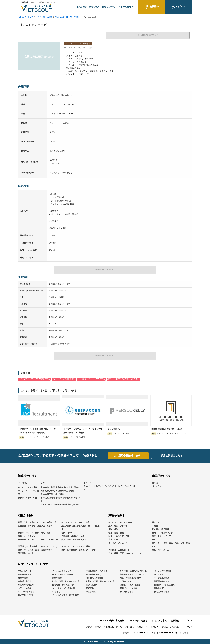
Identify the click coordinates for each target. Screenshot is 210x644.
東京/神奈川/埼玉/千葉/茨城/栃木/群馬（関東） (60, 487)
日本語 (155, 482)
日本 (43, 482)
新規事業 (90, 588)
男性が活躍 (57, 577)
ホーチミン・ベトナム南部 (29, 492)
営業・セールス (68, 532)
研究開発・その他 (26, 553)
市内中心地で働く (94, 574)
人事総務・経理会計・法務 (73, 536)
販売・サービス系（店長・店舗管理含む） (36, 549)
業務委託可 (159, 588)
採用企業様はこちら (172, 455)
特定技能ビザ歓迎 (26, 594)
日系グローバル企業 (129, 588)
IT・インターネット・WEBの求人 (91, 378)
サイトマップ (187, 626)
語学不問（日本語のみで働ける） (134, 571)
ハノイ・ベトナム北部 (44, 17)
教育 (154, 539)
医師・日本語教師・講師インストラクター (80, 549)
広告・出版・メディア (161, 536)
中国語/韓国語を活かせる (97, 571)
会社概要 (89, 626)
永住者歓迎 (91, 591)
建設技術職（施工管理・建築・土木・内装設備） (80, 527)
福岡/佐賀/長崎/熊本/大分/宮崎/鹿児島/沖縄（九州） (60, 499)
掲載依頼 (140, 626)
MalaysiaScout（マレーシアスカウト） (176, 632)
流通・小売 (113, 539)
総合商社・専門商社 (161, 529)
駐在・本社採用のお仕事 (130, 577)
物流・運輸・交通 (116, 532)
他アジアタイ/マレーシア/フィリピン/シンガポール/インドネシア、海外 (109, 486)
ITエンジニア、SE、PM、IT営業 (67, 17)
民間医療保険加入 (162, 581)
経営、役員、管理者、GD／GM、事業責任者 (37, 522)
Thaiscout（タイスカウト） (148, 632)
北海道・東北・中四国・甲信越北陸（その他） (60, 504)
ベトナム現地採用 (162, 577)
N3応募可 (56, 591)
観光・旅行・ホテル (161, 549)
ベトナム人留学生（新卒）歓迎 (65, 594)
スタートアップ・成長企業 (63, 588)
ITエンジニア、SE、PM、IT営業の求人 (34, 378)
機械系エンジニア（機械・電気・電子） (35, 532)
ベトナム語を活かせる (62, 571)
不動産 (155, 525)
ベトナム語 (157, 486)
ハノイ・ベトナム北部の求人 (64, 378)
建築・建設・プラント (118, 525)
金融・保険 (113, 529)
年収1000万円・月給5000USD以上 (101, 581)
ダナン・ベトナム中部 (28, 497)
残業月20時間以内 (26, 584)
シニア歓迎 (159, 574)
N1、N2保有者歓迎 (26, 591)
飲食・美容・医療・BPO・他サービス (125, 553)
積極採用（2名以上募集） (165, 584)
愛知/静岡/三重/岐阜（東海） (53, 494)
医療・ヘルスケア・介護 (119, 536)
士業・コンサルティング (162, 532)
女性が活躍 (23, 577)
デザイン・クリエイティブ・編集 (76, 546)
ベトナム (22, 482)
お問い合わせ (129, 626)
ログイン (188, 620)
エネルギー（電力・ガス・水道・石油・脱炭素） (171, 544)
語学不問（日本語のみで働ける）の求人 (123, 378)
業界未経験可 (92, 584)
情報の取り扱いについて (113, 626)
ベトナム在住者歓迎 (163, 571)
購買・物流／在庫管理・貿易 (74, 539)
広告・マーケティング (28, 536)
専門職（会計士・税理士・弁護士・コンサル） (38, 546)
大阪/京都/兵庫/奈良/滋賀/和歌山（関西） (58, 490)
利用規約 (98, 626)
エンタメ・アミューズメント (121, 542)
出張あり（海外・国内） (130, 584)
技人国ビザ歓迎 (127, 591)
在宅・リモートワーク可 (63, 574)
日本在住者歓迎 (25, 574)
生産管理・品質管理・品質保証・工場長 (35, 525)
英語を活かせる (25, 571)
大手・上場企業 (25, 588)
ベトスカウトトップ (25, 17)
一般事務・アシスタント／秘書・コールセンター (38, 541)
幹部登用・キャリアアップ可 (132, 574)
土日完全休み (126, 581)
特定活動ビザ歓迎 (162, 591)
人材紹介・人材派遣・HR (119, 549)
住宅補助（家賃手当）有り (63, 584)
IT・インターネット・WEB (120, 522)
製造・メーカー (159, 522)
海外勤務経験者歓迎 (95, 577)
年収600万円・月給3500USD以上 (66, 581)
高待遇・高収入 (25, 581)
